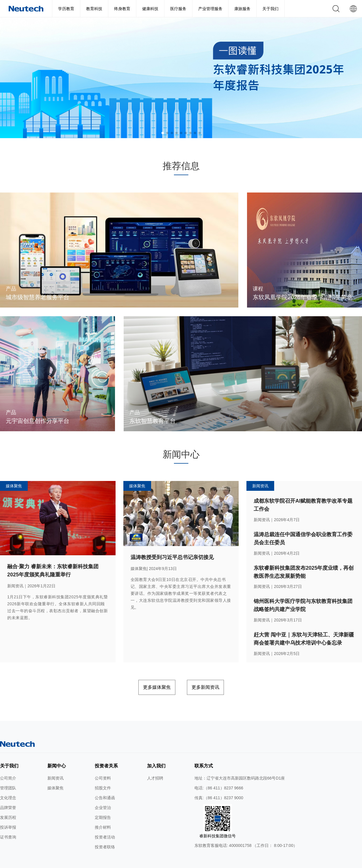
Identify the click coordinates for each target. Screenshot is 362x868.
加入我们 (156, 751)
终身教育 (122, 9)
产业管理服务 (210, 9)
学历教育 (66, 9)
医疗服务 (178, 9)
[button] (163, 133)
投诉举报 (8, 812)
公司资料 (103, 763)
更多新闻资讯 (216, 673)
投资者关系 (106, 751)
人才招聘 (155, 763)
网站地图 (98, 862)
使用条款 (118, 862)
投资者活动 (105, 822)
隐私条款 (137, 862)
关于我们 (270, 9)
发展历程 (8, 802)
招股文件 (103, 773)
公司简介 (8, 763)
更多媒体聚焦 (147, 673)
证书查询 (8, 822)
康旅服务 (242, 9)
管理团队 (8, 773)
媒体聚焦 (55, 773)
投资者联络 (105, 832)
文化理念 (8, 782)
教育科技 (94, 9)
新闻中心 (57, 751)
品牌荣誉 (8, 792)
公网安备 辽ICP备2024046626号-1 (240, 862)
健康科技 (150, 9)
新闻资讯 (55, 763)
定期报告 (103, 802)
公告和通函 (105, 782)
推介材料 (103, 812)
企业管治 (103, 792)
